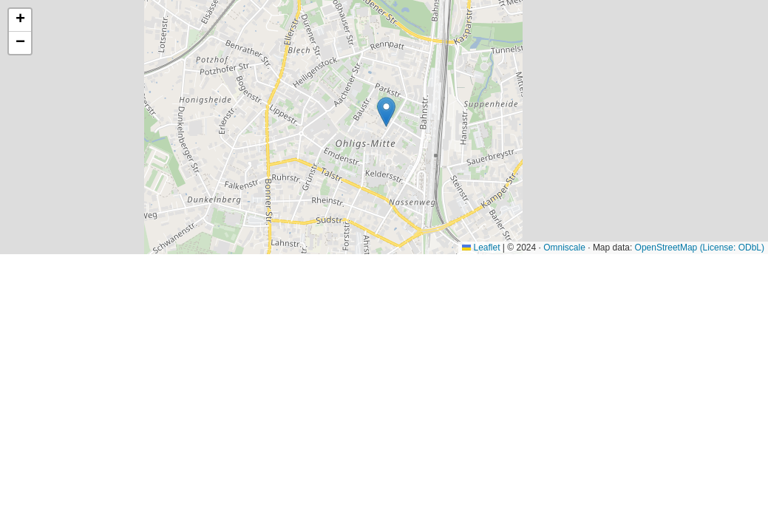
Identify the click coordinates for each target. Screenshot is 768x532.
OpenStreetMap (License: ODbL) (700, 248)
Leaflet (481, 248)
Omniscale (564, 248)
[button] (386, 112)
